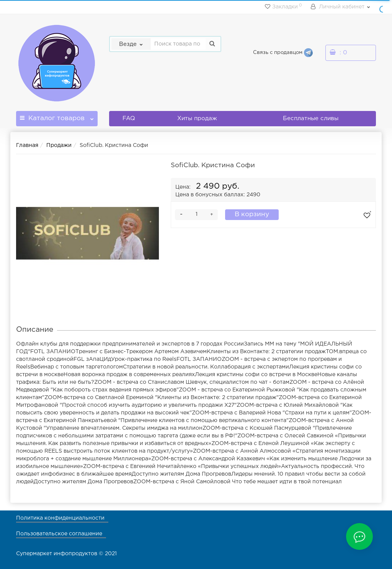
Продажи (59, 145)
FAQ (129, 118)
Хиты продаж (197, 118)
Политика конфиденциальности (60, 518)
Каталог (57, 116)
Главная (27, 145)
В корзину (252, 214)
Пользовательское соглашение (59, 534)
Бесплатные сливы (311, 118)
